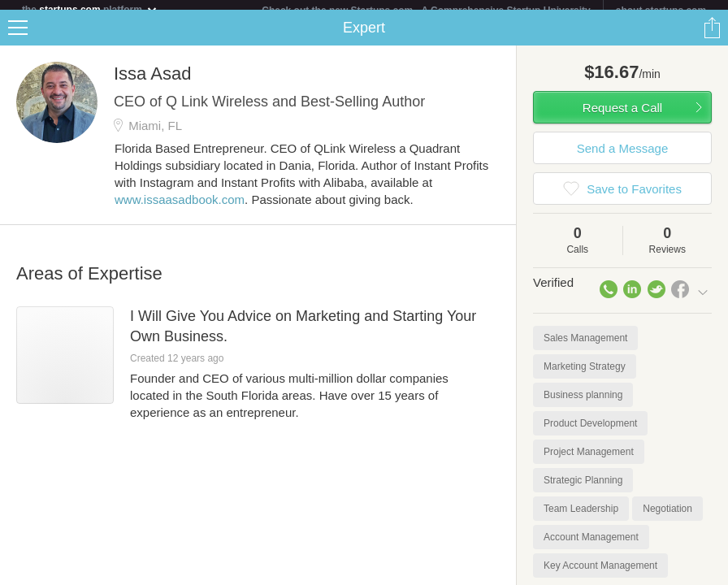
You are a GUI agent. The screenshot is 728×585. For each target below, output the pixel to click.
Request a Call (622, 117)
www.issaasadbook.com (180, 209)
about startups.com (661, 11)
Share (712, 37)
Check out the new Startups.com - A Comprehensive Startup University (426, 11)
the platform (90, 9)
